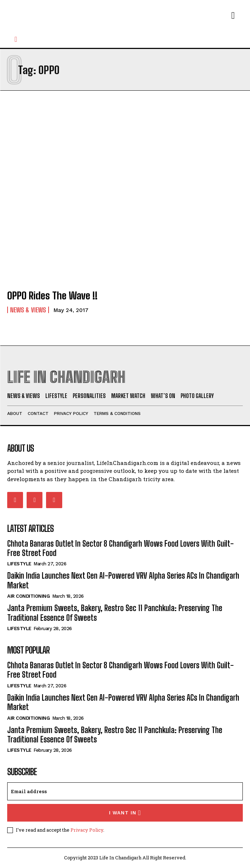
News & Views (28, 310)
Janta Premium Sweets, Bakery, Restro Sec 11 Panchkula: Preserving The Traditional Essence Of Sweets (115, 613)
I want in (125, 813)
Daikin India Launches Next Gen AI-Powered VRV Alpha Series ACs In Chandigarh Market (123, 702)
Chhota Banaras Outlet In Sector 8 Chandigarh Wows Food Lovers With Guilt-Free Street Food (121, 548)
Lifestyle (19, 564)
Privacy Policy (87, 830)
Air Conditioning (28, 596)
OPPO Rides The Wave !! (52, 295)
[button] (16, 39)
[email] (125, 791)
